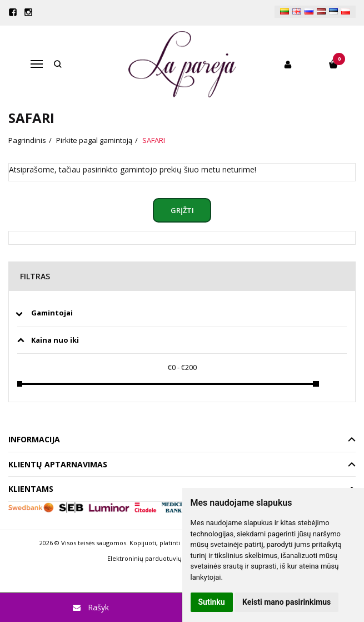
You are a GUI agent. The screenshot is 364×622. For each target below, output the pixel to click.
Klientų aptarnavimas (58, 464)
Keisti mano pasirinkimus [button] (286, 602)
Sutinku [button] (212, 602)
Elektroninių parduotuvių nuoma (156, 558)
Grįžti (182, 210)
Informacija (34, 439)
